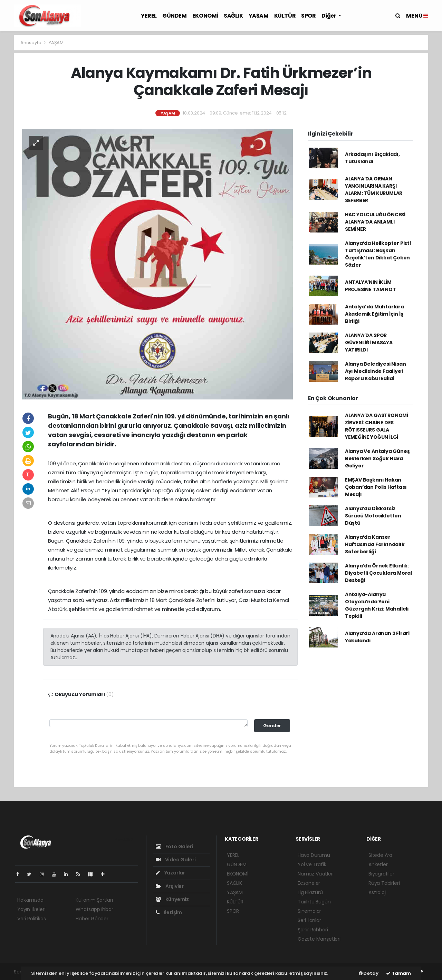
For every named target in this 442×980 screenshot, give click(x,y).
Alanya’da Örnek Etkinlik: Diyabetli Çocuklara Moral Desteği (378, 573)
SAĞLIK (233, 16)
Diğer (329, 16)
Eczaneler (309, 883)
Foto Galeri (175, 847)
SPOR (308, 16)
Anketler (378, 864)
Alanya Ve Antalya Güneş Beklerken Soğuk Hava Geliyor (377, 458)
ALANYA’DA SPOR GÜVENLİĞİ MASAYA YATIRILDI (369, 343)
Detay (369, 973)
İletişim (169, 912)
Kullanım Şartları (94, 900)
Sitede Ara (380, 855)
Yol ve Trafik (312, 864)
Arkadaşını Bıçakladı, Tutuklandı (372, 158)
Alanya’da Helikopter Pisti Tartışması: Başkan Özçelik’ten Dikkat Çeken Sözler (378, 254)
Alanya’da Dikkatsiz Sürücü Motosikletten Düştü (373, 516)
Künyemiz (172, 899)
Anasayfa (31, 43)
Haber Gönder (92, 919)
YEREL (149, 16)
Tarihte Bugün (314, 902)
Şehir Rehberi (313, 930)
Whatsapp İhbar (94, 909)
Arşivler (170, 886)
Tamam (398, 973)
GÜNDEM (175, 16)
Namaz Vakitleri (316, 874)
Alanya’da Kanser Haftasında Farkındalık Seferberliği (375, 544)
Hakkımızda (30, 900)
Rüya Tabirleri (384, 883)
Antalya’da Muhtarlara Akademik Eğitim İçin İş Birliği (374, 314)
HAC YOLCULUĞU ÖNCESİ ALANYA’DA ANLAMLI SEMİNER (375, 222)
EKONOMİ (205, 16)
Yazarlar (170, 873)
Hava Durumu (314, 855)
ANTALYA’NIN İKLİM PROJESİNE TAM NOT (371, 286)
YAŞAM (259, 16)
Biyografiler (381, 874)
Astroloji (377, 892)
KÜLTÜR (285, 16)
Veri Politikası (32, 919)
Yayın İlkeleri (31, 909)
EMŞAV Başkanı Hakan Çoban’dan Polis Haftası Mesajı (376, 487)
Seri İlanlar (309, 920)
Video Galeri (176, 860)
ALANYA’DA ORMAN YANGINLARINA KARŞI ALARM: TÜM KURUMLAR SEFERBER (374, 190)
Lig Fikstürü (310, 892)
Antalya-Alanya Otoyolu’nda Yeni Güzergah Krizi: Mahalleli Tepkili (377, 605)
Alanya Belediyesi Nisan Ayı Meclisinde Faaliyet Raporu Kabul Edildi (376, 371)
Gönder (272, 726)
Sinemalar (309, 911)
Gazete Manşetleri (319, 939)
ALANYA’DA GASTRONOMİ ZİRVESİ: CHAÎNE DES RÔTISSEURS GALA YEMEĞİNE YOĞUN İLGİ (377, 426)
